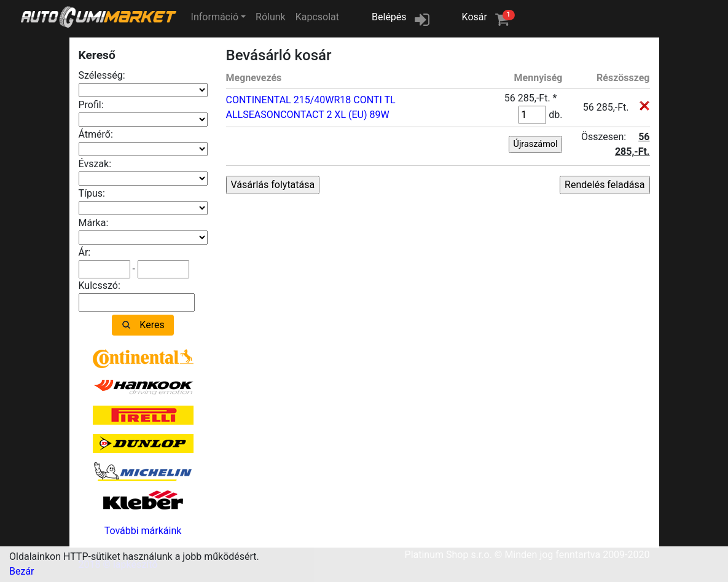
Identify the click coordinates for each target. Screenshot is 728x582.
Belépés (389, 17)
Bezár (22, 571)
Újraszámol (536, 144)
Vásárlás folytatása (273, 185)
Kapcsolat (317, 17)
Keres (152, 325)
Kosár (488, 16)
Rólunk (271, 17)
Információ (215, 17)
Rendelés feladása (605, 185)
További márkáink (143, 531)
